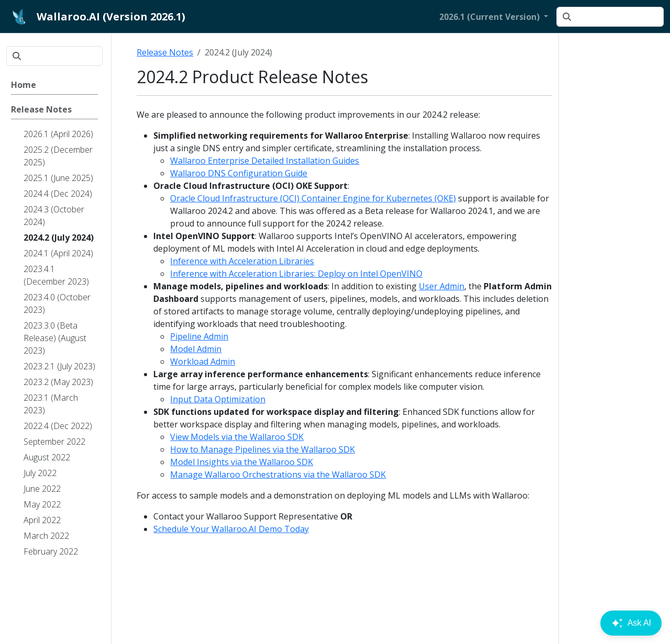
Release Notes (165, 52)
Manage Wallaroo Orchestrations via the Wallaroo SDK (278, 474)
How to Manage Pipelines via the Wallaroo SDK (263, 449)
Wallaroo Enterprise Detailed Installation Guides (265, 161)
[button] (494, 17)
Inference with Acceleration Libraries (242, 261)
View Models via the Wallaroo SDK (237, 437)
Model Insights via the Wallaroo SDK (242, 462)
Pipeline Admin (199, 336)
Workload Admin (203, 361)
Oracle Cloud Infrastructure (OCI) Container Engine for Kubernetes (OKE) (313, 198)
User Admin (442, 286)
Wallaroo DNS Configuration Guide (239, 173)
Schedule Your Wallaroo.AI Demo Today (231, 529)
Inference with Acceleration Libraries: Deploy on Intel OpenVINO (296, 274)
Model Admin (196, 349)
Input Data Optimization (218, 399)
